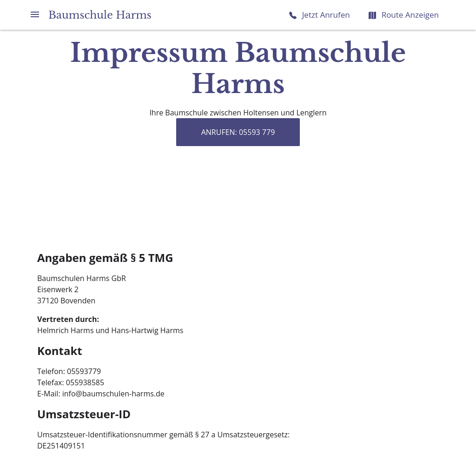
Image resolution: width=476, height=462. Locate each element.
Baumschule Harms (100, 15)
